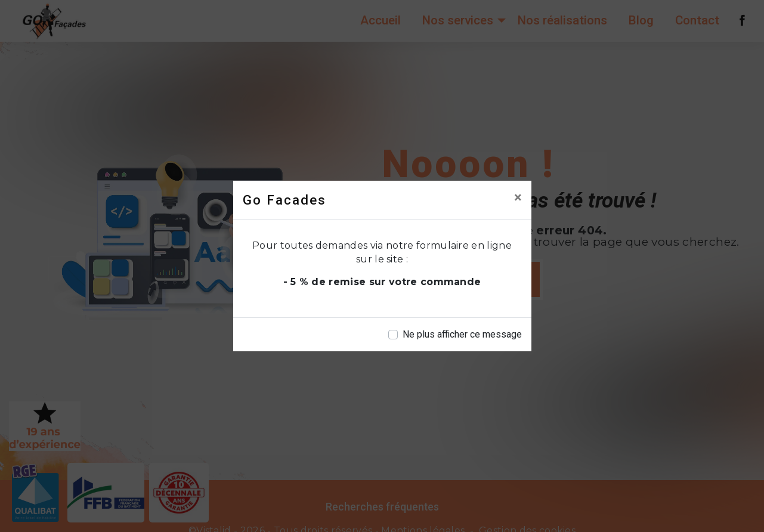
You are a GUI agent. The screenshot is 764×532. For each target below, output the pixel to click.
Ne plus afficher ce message (462, 334)
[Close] (518, 197)
